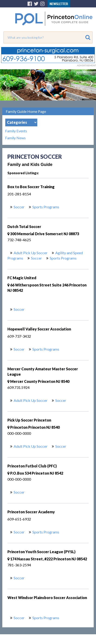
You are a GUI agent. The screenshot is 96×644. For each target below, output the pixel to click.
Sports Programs (46, 207)
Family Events (16, 131)
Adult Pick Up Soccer (31, 253)
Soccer (19, 207)
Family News (15, 138)
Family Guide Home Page (26, 111)
